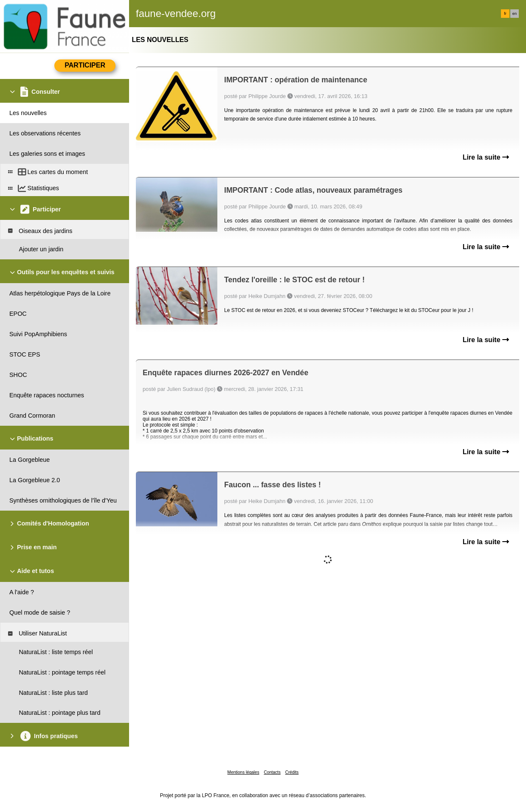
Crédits (292, 772)
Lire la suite (486, 157)
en (515, 14)
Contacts (272, 772)
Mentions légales (243, 772)
